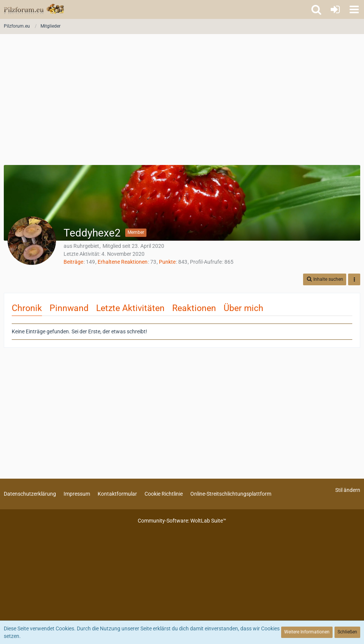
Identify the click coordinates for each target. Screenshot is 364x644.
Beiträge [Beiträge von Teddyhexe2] (73, 262)
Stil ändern (348, 490)
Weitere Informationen (307, 632)
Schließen (347, 632)
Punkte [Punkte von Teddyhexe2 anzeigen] (167, 262)
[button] (354, 9)
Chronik (27, 308)
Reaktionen (194, 308)
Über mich (243, 308)
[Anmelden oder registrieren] (335, 9)
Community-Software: (182, 521)
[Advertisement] (182, 102)
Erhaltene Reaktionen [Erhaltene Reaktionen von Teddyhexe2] (123, 262)
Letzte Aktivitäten (130, 308)
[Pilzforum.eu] (34, 9)
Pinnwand (69, 308)
